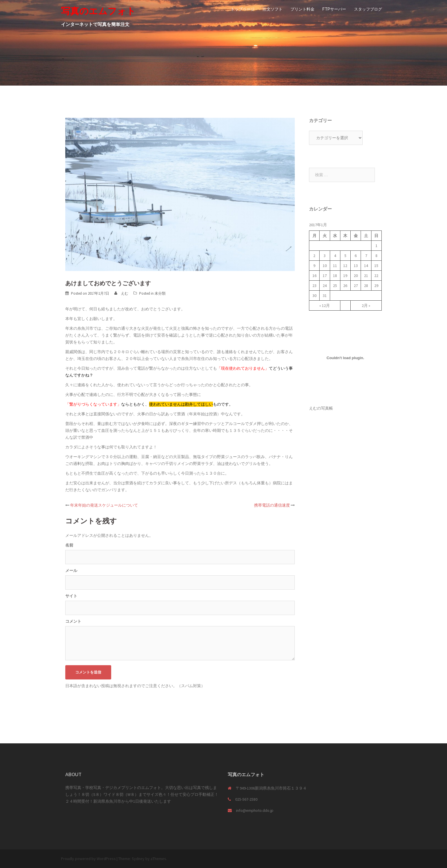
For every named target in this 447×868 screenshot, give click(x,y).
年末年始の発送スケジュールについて (104, 505)
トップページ (243, 9)
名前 (69, 545)
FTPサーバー (334, 9)
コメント (73, 621)
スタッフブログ (368, 9)
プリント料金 (302, 9)
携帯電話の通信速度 (272, 505)
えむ (125, 293)
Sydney (138, 859)
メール (71, 570)
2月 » (366, 305)
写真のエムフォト (98, 11)
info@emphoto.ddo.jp (255, 810)
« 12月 (325, 305)
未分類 (160, 293)
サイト (71, 596)
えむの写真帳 (321, 408)
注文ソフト (273, 9)
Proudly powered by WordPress (88, 859)
